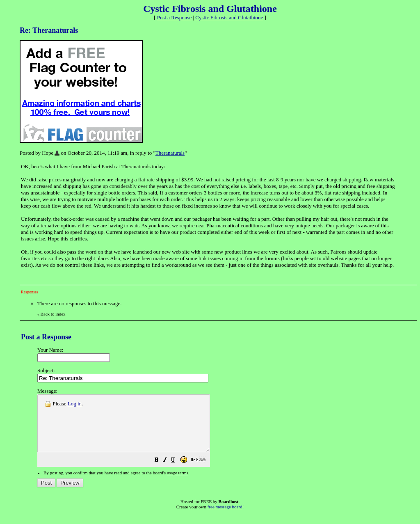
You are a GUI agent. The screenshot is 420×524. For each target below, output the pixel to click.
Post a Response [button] (175, 17)
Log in (75, 404)
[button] (177, 472)
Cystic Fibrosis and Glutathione (229, 17)
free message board (225, 518)
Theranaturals (170, 153)
